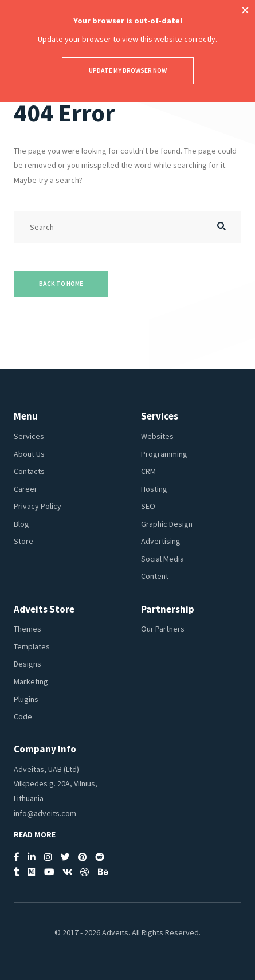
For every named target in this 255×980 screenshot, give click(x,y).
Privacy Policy (38, 506)
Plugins (26, 699)
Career (25, 489)
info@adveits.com (45, 813)
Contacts (29, 471)
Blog (21, 524)
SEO (148, 506)
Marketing (31, 681)
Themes (28, 629)
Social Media (162, 559)
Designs (28, 664)
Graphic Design (167, 524)
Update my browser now (128, 70)
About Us (29, 454)
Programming (164, 454)
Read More (35, 835)
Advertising (161, 541)
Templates (32, 646)
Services (29, 436)
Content (155, 576)
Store (23, 541)
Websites (157, 436)
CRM (148, 471)
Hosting (154, 489)
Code (23, 716)
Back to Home (61, 284)
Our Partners (163, 629)
